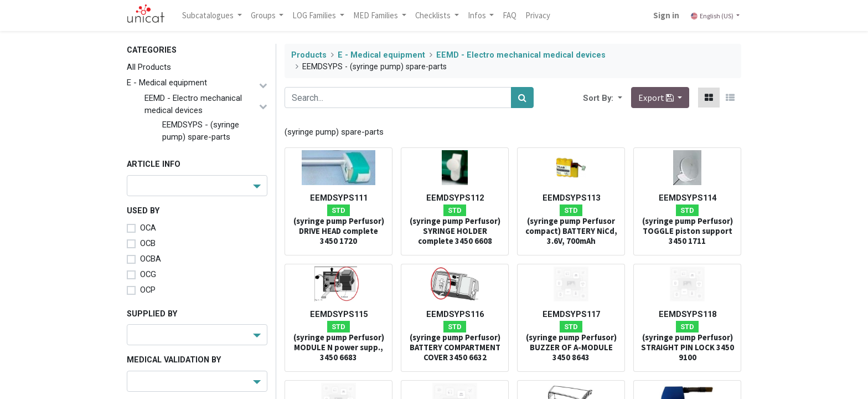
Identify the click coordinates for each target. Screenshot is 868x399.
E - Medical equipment (167, 83)
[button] (619, 98)
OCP (148, 290)
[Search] (522, 98)
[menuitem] (511, 16)
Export (657, 98)
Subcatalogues (210, 15)
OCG (148, 274)
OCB (148, 243)
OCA (148, 228)
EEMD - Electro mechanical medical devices (193, 104)
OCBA (151, 259)
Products (309, 55)
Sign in (665, 15)
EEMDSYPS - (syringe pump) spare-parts (201, 131)
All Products (149, 67)
